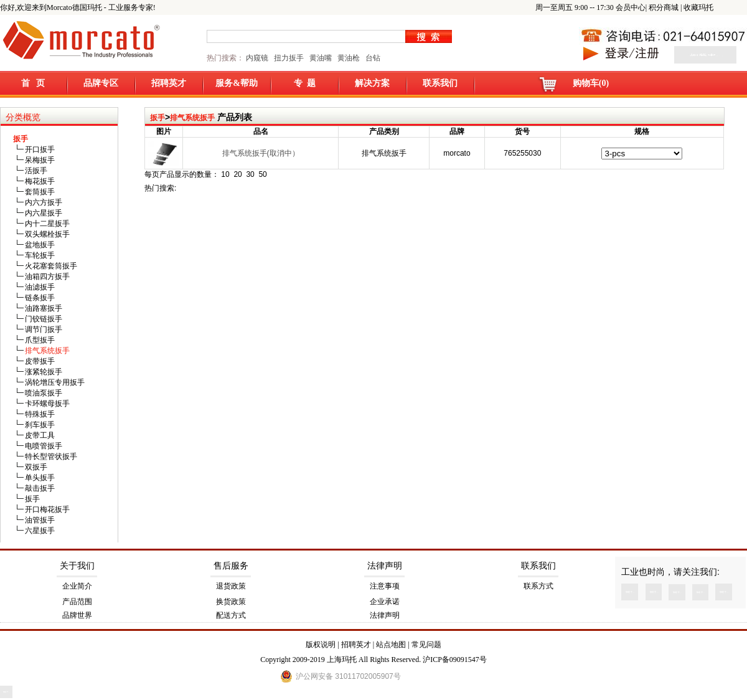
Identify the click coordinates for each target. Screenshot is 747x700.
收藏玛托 (698, 7)
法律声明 (385, 566)
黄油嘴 (321, 58)
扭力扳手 (289, 58)
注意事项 (385, 586)
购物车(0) (591, 83)
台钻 (372, 58)
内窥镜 (257, 58)
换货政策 (231, 602)
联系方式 (538, 586)
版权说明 (321, 645)
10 (225, 174)
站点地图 (391, 645)
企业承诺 (385, 602)
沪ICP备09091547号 (455, 660)
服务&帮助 (237, 83)
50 (262, 174)
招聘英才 (169, 83)
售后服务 (231, 566)
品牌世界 (77, 615)
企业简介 (77, 586)
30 (250, 174)
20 (237, 174)
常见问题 (426, 645)
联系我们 (440, 83)
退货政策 (231, 586)
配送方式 (231, 615)
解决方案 (372, 83)
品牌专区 (101, 83)
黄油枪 (349, 58)
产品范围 (77, 602)
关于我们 (77, 566)
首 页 (33, 83)
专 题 (305, 83)
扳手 (157, 118)
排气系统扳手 (192, 118)
